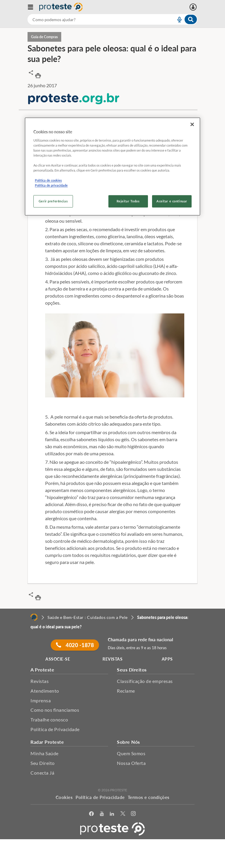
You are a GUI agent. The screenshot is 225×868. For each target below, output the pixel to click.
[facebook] (92, 814)
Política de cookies (48, 181)
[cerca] (95, 19)
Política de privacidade (51, 185)
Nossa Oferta (131, 763)
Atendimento (45, 691)
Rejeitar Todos (128, 201)
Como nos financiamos (55, 710)
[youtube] (102, 814)
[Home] (34, 617)
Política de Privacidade (55, 729)
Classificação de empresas (145, 681)
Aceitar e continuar (172, 201)
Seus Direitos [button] (132, 670)
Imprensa (41, 700)
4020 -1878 (75, 645)
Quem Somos (131, 753)
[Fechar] (192, 125)
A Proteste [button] (42, 670)
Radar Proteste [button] (47, 742)
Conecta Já (42, 773)
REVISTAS (112, 659)
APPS (167, 659)
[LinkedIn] (112, 814)
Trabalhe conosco (49, 720)
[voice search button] (177, 19)
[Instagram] (133, 814)
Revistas (40, 681)
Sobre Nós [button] (128, 742)
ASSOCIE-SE (58, 659)
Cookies (64, 797)
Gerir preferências (53, 201)
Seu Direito (43, 763)
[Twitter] (123, 814)
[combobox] (112, 19)
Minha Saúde (45, 753)
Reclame (126, 691)
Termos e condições (149, 797)
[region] (112, 167)
